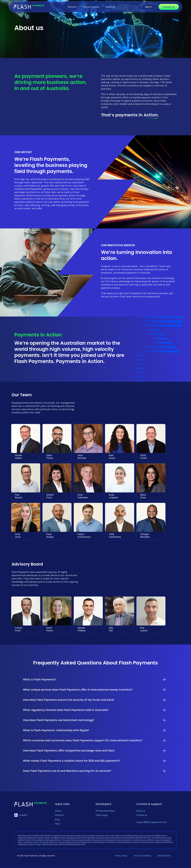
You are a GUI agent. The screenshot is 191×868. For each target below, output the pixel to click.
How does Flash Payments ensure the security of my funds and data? (69, 700)
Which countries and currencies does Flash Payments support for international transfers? (83, 740)
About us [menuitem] (111, 7)
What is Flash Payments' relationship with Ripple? (56, 730)
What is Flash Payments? (39, 679)
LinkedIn (21, 815)
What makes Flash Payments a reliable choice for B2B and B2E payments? (71, 761)
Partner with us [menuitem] (92, 7)
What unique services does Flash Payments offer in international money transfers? (78, 690)
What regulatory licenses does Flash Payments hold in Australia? (66, 710)
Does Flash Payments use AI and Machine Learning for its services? (67, 771)
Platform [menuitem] (73, 7)
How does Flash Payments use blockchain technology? (59, 720)
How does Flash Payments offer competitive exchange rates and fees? (69, 750)
